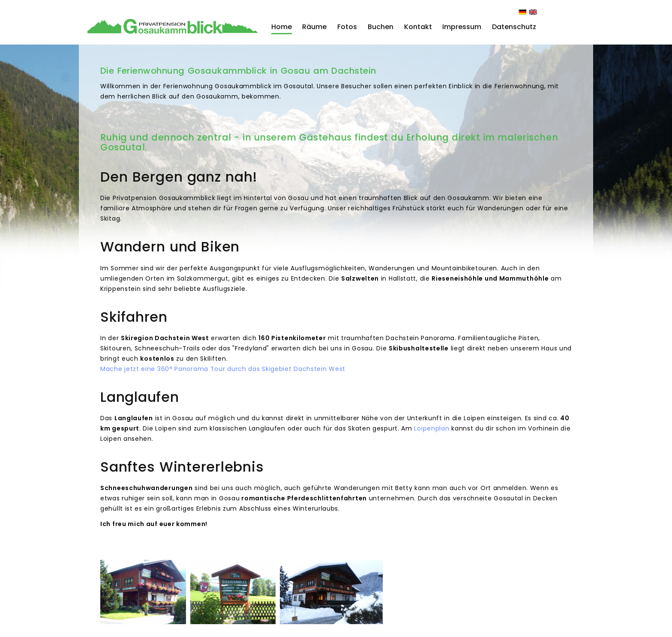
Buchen (381, 27)
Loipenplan (432, 428)
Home (282, 27)
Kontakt (418, 27)
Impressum (462, 27)
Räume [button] (314, 27)
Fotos (347, 27)
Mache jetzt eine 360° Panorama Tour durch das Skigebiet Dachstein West (223, 369)
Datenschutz (514, 27)
